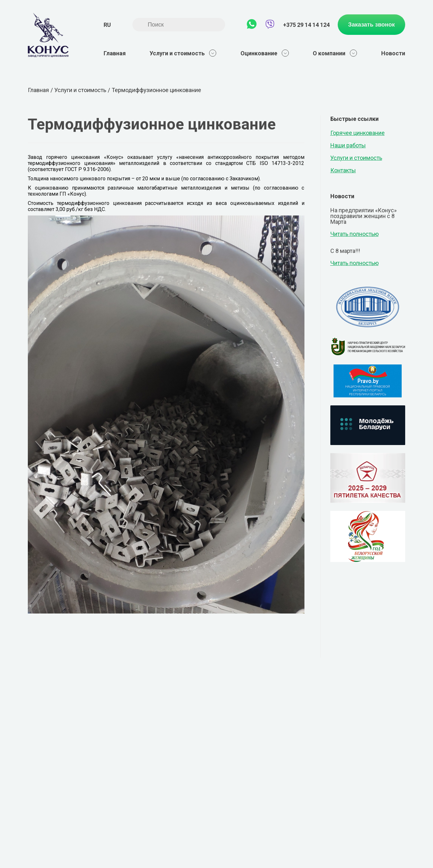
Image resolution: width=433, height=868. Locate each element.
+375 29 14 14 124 (306, 25)
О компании (335, 53)
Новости (393, 53)
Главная (115, 53)
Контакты (343, 170)
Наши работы (348, 145)
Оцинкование (265, 53)
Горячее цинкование (358, 133)
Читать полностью (354, 234)
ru (107, 25)
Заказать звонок (372, 25)
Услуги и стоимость (183, 53)
